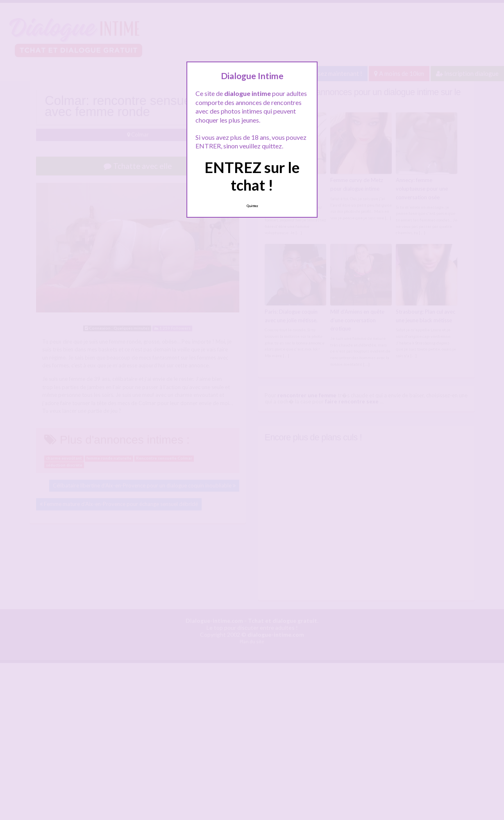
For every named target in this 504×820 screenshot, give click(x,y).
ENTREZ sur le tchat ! (252, 176)
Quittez (252, 206)
